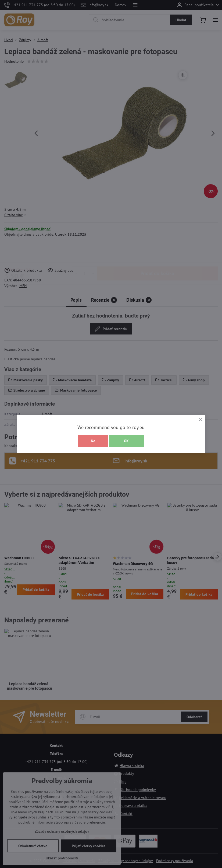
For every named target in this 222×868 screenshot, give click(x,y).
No (93, 441)
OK (126, 441)
